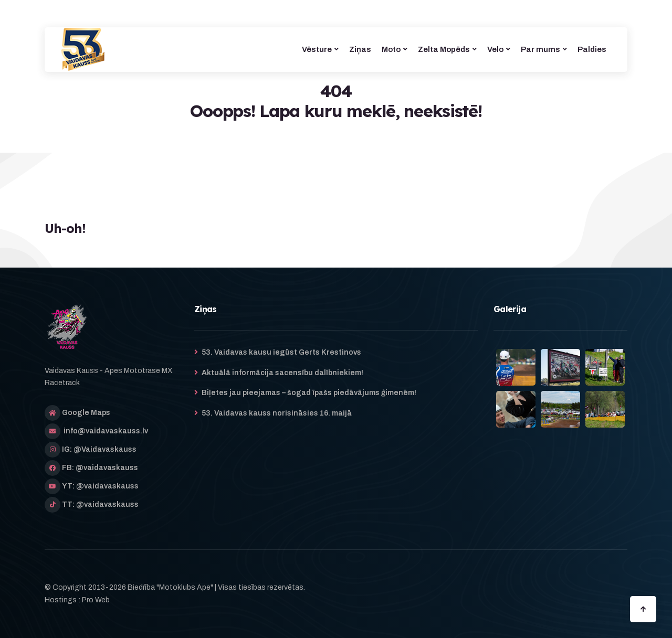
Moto (391, 49)
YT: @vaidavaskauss (100, 486)
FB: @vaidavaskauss (100, 468)
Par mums (540, 49)
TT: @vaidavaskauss (100, 504)
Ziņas (360, 49)
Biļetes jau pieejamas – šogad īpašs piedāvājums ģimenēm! (309, 393)
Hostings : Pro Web (77, 600)
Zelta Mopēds (444, 49)
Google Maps (86, 413)
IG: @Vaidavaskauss (99, 449)
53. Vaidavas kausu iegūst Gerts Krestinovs (281, 352)
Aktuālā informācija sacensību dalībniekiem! (282, 373)
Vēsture (317, 49)
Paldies (592, 49)
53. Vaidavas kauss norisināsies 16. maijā (277, 413)
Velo (495, 49)
